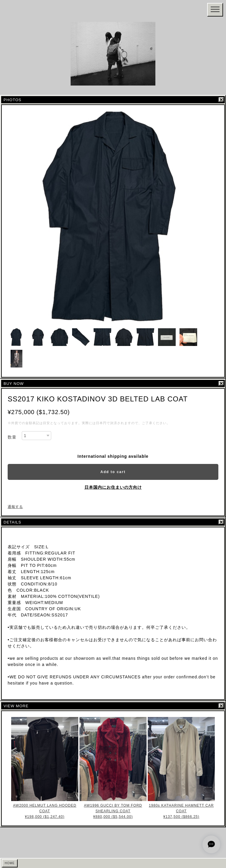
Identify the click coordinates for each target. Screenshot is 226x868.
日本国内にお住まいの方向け (113, 487)
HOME (10, 863)
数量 (12, 437)
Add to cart (113, 472)
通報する (15, 507)
